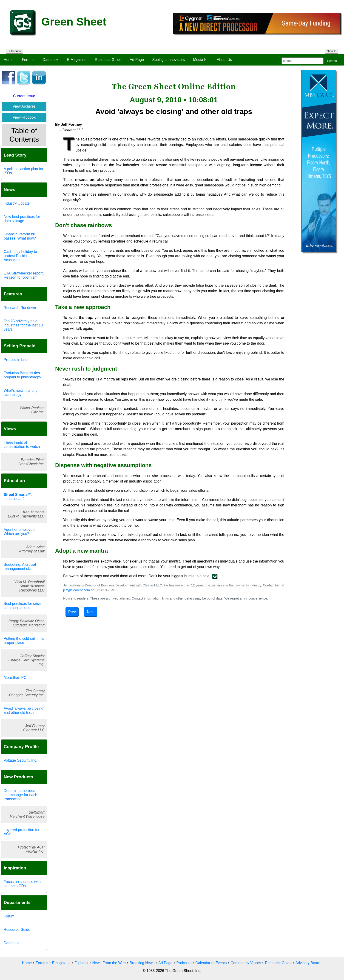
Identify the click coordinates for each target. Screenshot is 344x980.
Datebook (51, 60)
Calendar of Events (211, 963)
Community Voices (246, 963)
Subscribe (14, 51)
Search (332, 61)
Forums (28, 60)
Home (9, 60)
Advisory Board (308, 963)
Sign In (332, 51)
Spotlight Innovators (169, 60)
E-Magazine (77, 60)
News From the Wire (109, 963)
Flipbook (81, 963)
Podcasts (184, 963)
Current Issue (24, 96)
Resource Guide (108, 60)
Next (91, 612)
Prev (72, 612)
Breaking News (142, 963)
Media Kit (201, 60)
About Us (225, 60)
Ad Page (137, 60)
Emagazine (61, 963)
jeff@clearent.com (77, 590)
